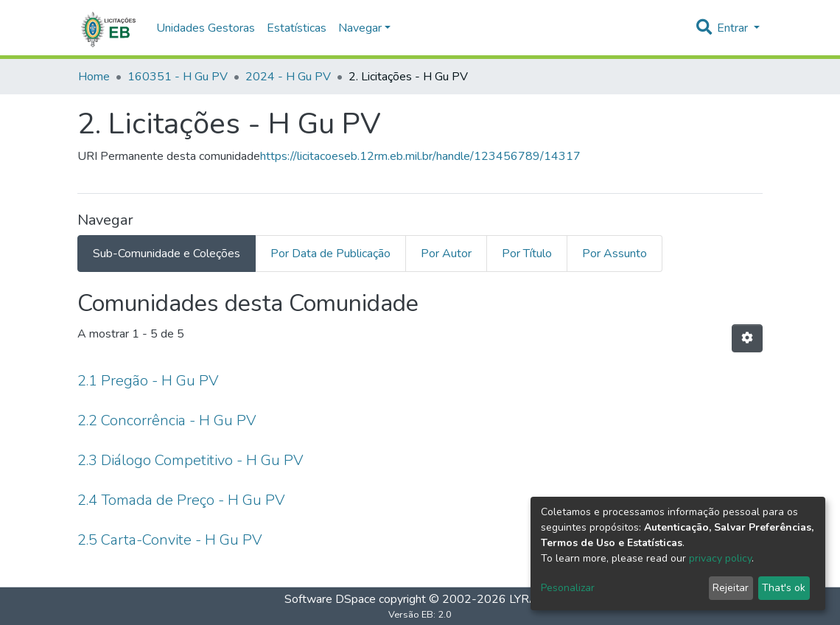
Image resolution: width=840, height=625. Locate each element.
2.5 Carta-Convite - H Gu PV (170, 540)
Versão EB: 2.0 (420, 615)
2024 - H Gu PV (288, 77)
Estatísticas (297, 28)
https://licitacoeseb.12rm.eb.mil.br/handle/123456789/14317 (420, 156)
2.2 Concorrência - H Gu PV (167, 420)
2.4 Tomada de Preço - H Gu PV (181, 500)
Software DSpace (330, 599)
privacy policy (720, 558)
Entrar (734, 28)
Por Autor (446, 254)
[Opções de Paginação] (747, 338)
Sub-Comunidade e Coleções (167, 254)
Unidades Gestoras (206, 28)
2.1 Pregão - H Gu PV (148, 381)
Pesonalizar (568, 588)
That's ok (784, 588)
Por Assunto (615, 254)
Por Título (527, 254)
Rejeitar (731, 588)
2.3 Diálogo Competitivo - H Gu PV (190, 460)
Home (94, 77)
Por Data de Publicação (330, 254)
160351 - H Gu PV (178, 77)
